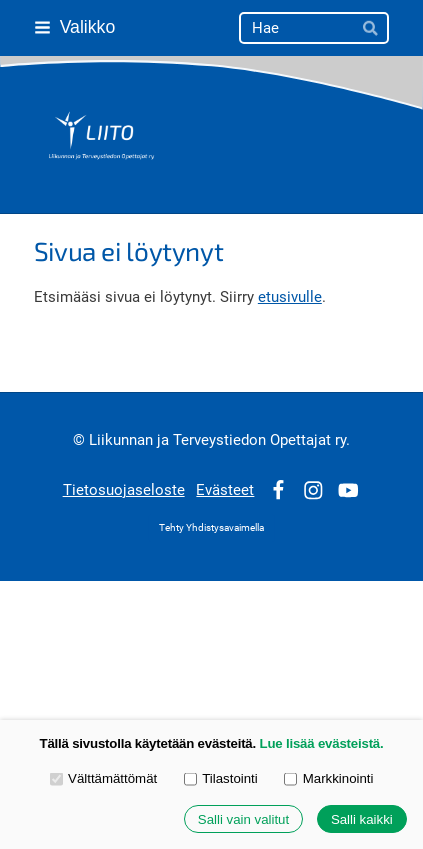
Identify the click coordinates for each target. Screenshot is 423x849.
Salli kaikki (362, 819)
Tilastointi (221, 778)
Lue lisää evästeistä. (322, 743)
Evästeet (225, 490)
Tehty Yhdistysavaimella (211, 527)
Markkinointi (328, 778)
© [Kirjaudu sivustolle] (81, 440)
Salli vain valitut (243, 819)
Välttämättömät (104, 778)
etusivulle (290, 297)
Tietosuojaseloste (124, 490)
